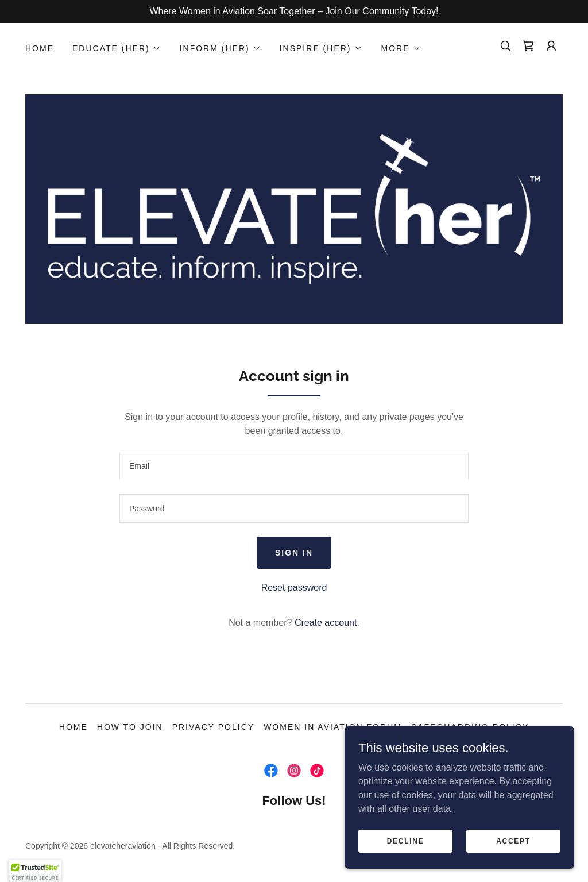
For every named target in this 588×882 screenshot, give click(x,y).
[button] (117, 48)
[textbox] (294, 466)
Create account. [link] (327, 623)
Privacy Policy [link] (213, 727)
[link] (528, 46)
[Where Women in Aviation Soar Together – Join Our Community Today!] (294, 11)
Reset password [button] (294, 588)
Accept (513, 841)
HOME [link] (40, 48)
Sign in (294, 553)
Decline (406, 841)
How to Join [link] (130, 727)
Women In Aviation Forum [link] (333, 727)
